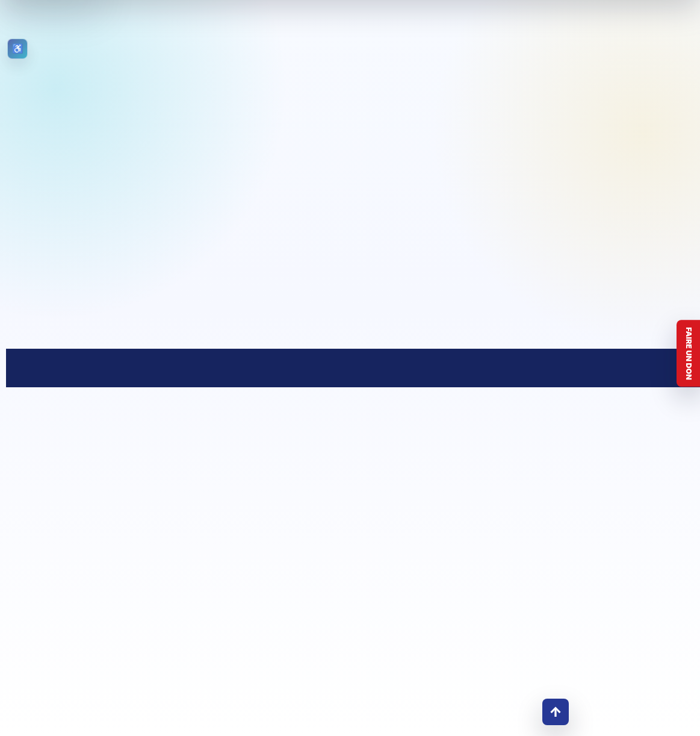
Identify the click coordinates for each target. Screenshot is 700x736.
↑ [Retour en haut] (556, 712)
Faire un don (689, 354)
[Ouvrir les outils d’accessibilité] (17, 49)
